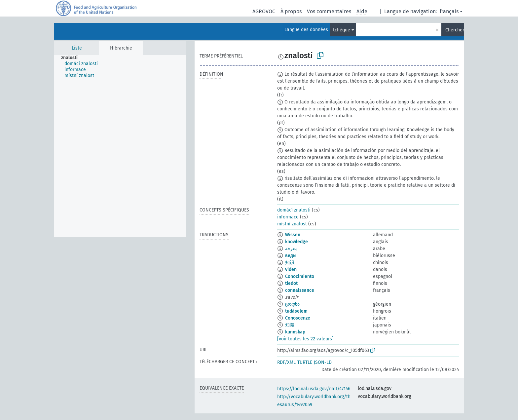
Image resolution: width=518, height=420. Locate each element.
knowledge (296, 242)
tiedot (291, 283)
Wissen (293, 235)
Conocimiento (300, 276)
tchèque (342, 30)
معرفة (291, 249)
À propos (291, 11)
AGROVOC (264, 11)
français (449, 11)
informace (288, 217)
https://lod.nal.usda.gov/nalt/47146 (314, 389)
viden (291, 269)
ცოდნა (292, 304)
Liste (77, 48)
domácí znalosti (294, 210)
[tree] (120, 146)
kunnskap (295, 332)
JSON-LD (323, 362)
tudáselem (296, 311)
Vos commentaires (329, 11)
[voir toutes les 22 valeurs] (305, 339)
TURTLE (305, 362)
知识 (290, 263)
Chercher (455, 30)
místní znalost (292, 224)
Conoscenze (298, 318)
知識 (290, 325)
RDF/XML (286, 362)
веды (291, 256)
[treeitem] (72, 58)
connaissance (300, 290)
